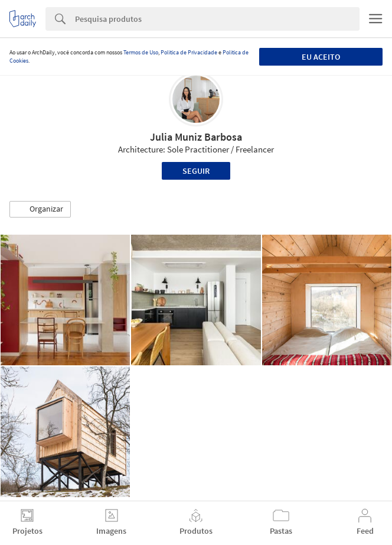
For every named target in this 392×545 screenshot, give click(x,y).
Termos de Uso (141, 52)
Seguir (196, 171)
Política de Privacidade (189, 52)
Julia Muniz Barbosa (196, 137)
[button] (40, 209)
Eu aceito (321, 57)
